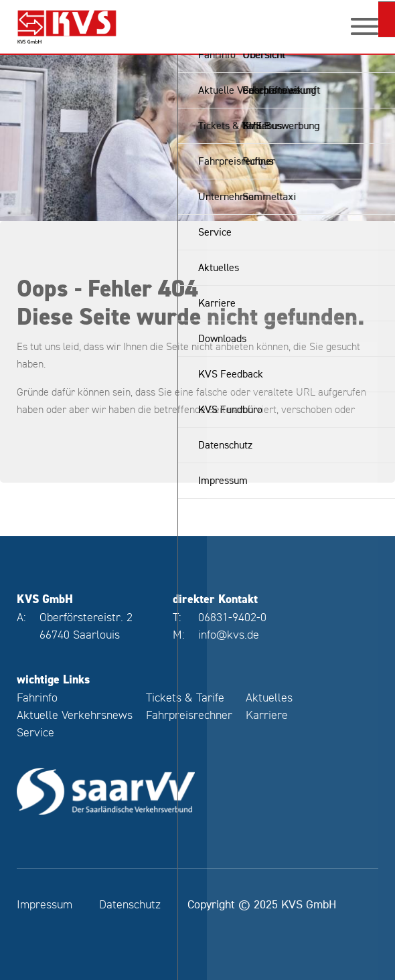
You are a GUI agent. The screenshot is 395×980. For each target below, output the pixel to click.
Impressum (45, 904)
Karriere (267, 715)
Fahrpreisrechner (189, 715)
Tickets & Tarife (185, 697)
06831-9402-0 (232, 617)
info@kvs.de (229, 634)
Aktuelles (269, 697)
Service (35, 732)
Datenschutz (130, 904)
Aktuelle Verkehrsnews (75, 715)
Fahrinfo (37, 697)
